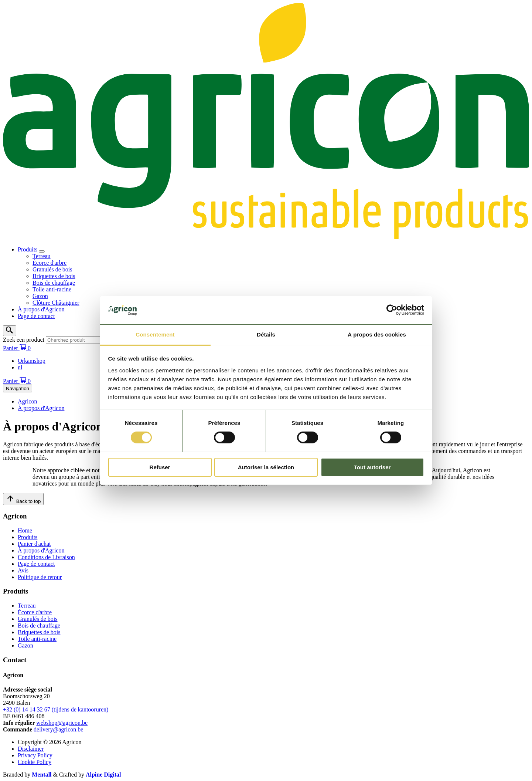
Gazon (40, 296)
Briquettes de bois (54, 276)
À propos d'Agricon (41, 309)
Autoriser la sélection (266, 467)
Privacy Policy (35, 755)
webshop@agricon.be (62, 723)
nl (20, 367)
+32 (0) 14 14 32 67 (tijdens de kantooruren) (56, 709)
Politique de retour (40, 577)
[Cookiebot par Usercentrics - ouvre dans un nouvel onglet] (392, 310)
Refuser (160, 467)
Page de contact (36, 316)
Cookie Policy (35, 762)
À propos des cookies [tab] (377, 334)
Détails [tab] (266, 334)
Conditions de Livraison (46, 557)
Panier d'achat (34, 544)
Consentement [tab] (155, 334)
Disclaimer (31, 749)
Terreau (42, 256)
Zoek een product (24, 340)
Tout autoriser (372, 467)
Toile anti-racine (52, 289)
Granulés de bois (52, 269)
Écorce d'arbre (50, 263)
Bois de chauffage (54, 283)
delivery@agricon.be (58, 729)
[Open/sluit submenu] (42, 251)
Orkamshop (32, 361)
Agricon (27, 401)
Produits (28, 249)
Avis (23, 570)
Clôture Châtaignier (56, 303)
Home (25, 530)
